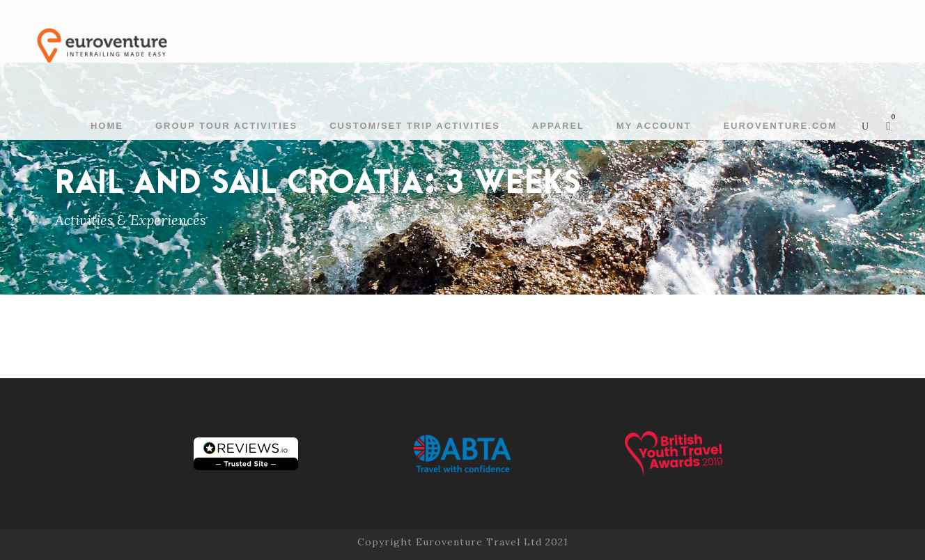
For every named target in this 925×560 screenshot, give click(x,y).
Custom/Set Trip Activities (415, 126)
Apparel (558, 126)
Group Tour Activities (226, 126)
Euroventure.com (780, 126)
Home (107, 126)
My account (654, 126)
